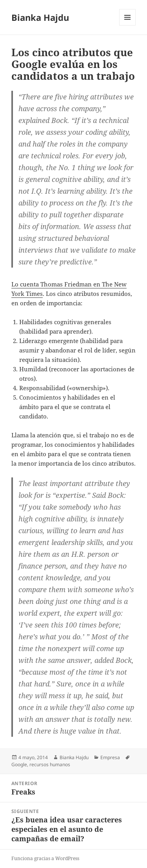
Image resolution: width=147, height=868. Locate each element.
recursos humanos (50, 764)
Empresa (110, 757)
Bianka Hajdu (40, 17)
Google (19, 764)
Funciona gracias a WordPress (45, 858)
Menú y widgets (128, 25)
